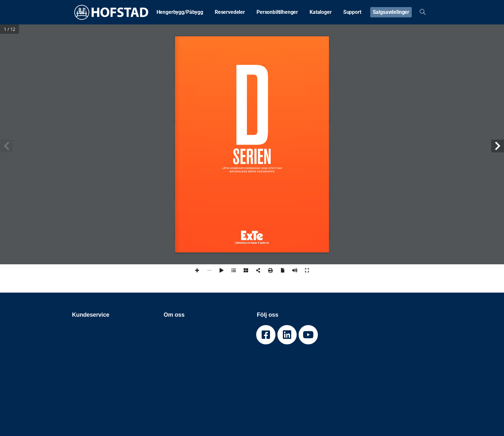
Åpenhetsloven (183, 356)
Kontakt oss (87, 342)
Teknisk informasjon (98, 334)
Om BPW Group (183, 334)
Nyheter (82, 349)
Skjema (82, 327)
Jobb (170, 349)
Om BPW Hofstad (185, 327)
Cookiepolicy (88, 356)
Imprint (81, 364)
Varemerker (179, 342)
